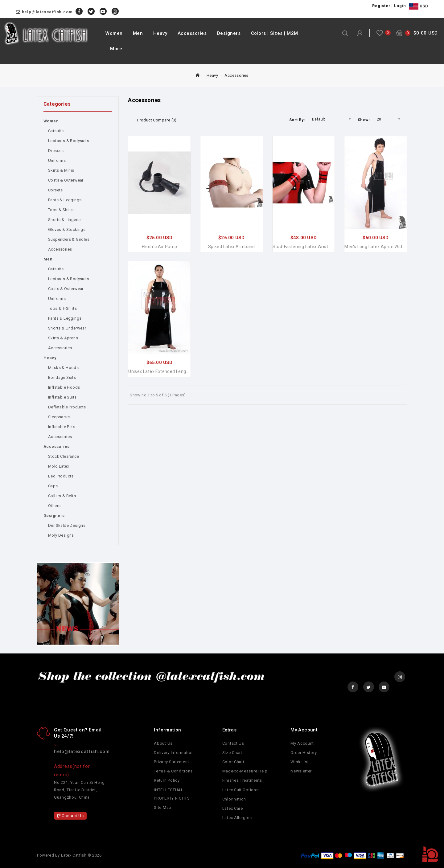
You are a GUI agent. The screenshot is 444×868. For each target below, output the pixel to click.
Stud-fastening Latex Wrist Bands (307, 247)
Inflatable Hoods (64, 387)
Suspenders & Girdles (69, 239)
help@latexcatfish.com (47, 12)
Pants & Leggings (65, 200)
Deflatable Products (67, 407)
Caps (53, 486)
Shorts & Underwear (67, 328)
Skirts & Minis (61, 170)
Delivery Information (174, 753)
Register (381, 6)
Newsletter (301, 771)
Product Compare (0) (157, 120)
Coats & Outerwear (66, 180)
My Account (302, 743)
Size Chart (232, 753)
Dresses (56, 151)
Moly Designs (61, 535)
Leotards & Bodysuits (69, 141)
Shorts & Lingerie (64, 220)
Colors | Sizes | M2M (275, 33)
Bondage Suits (62, 377)
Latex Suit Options (240, 790)
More (116, 49)
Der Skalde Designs (67, 525)
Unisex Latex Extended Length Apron (166, 371)
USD (419, 6)
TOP (430, 854)
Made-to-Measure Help (245, 771)
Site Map (163, 807)
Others (54, 506)
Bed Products (61, 476)
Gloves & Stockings (67, 229)
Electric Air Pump (160, 247)
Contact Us (70, 816)
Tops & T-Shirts (62, 308)
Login (400, 6)
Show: (364, 120)
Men (138, 33)
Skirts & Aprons (63, 338)
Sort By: (297, 120)
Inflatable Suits (62, 397)
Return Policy (167, 780)
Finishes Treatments (242, 780)
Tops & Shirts (61, 210)
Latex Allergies (237, 818)
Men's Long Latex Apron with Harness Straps (390, 247)
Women (114, 33)
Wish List (300, 762)
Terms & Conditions (173, 771)
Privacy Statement (171, 762)
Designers (229, 33)
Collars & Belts (62, 496)
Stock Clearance (64, 456)
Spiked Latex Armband (232, 247)
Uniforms (57, 160)
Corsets (55, 190)
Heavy (160, 33)
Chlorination (234, 799)
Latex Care (233, 808)
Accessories (192, 33)
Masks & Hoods (63, 368)
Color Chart (233, 762)
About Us (163, 743)
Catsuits (56, 131)
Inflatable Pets (62, 427)
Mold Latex (59, 466)
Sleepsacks (59, 417)
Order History (304, 753)
